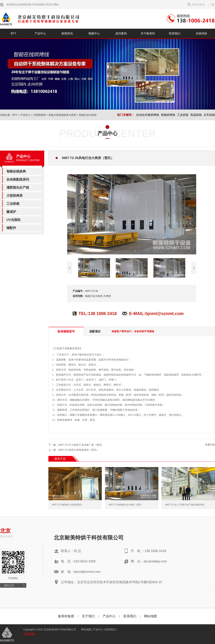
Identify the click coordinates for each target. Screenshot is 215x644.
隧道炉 (11, 212)
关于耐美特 (148, 33)
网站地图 (150, 616)
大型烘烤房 (39, 115)
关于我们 (88, 616)
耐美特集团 (198, 4)
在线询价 (202, 33)
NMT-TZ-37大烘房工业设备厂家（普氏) (80, 445)
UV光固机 (14, 220)
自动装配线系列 (18, 179)
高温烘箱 (196, 115)
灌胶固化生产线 (18, 188)
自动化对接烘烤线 (148, 115)
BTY (13, 33)
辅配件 (11, 228)
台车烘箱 (209, 115)
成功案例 (121, 33)
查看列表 (210, 445)
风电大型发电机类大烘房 (62, 115)
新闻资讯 (67, 33)
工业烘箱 (183, 115)
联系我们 (175, 33)
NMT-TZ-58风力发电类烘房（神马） (79, 450)
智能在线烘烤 (16, 171)
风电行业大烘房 (88, 115)
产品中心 (40, 33)
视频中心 (94, 33)
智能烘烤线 (168, 115)
